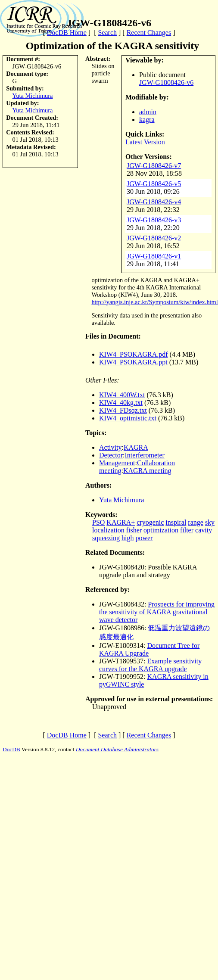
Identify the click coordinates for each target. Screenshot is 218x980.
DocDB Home (67, 33)
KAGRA (136, 447)
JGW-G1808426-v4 (154, 202)
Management (117, 463)
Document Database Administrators (117, 749)
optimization (161, 530)
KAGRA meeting (147, 471)
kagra (147, 120)
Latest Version (145, 142)
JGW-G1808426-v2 (154, 238)
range (196, 522)
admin (148, 112)
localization (108, 530)
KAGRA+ (121, 522)
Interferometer (145, 455)
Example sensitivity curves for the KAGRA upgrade (150, 665)
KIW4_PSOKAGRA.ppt (133, 362)
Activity (110, 447)
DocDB (11, 749)
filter (187, 530)
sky (210, 522)
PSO (98, 522)
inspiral (176, 522)
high (128, 538)
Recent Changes (149, 33)
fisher (134, 530)
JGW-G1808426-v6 (166, 82)
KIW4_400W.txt (122, 395)
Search (107, 33)
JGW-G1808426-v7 (154, 166)
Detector (111, 455)
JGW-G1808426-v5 (154, 184)
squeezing (106, 538)
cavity (204, 530)
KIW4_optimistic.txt (128, 418)
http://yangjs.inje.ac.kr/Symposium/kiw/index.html (154, 302)
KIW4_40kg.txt (121, 403)
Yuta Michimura (33, 96)
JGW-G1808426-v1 (154, 256)
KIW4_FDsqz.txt (123, 410)
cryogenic (150, 522)
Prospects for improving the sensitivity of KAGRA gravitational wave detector (157, 612)
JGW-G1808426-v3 (154, 220)
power (144, 538)
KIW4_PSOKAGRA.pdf (134, 354)
